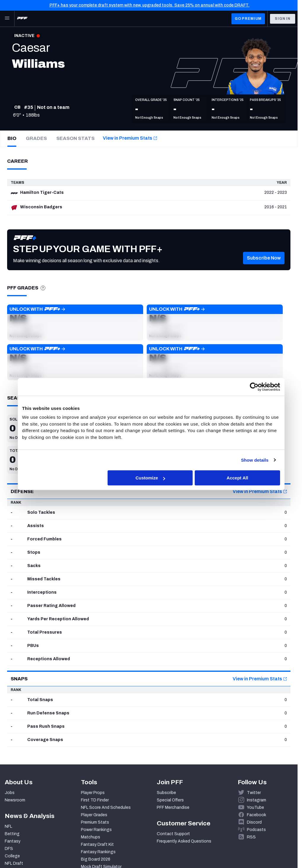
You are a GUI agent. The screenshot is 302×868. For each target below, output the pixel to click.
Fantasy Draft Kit (97, 844)
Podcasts (256, 830)
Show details (255, 460)
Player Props (93, 793)
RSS (251, 837)
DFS (9, 849)
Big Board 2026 (96, 859)
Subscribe (166, 793)
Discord (254, 822)
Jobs (10, 793)
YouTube (255, 807)
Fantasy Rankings (98, 852)
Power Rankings (96, 830)
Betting (12, 834)
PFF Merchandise (173, 807)
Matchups (91, 837)
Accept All (238, 478)
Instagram (257, 800)
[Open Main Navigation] (7, 19)
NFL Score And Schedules (106, 807)
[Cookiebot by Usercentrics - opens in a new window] (254, 387)
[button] (264, 266)
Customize (150, 478)
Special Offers (170, 800)
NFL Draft (14, 863)
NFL (8, 826)
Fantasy (13, 841)
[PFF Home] (22, 19)
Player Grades (94, 815)
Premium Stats (95, 822)
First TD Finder (95, 800)
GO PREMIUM (248, 19)
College (12, 856)
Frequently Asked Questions (184, 841)
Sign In (283, 19)
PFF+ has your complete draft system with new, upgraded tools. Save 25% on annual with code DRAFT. (150, 5)
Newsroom (15, 800)
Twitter (254, 793)
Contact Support (173, 834)
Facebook (257, 815)
